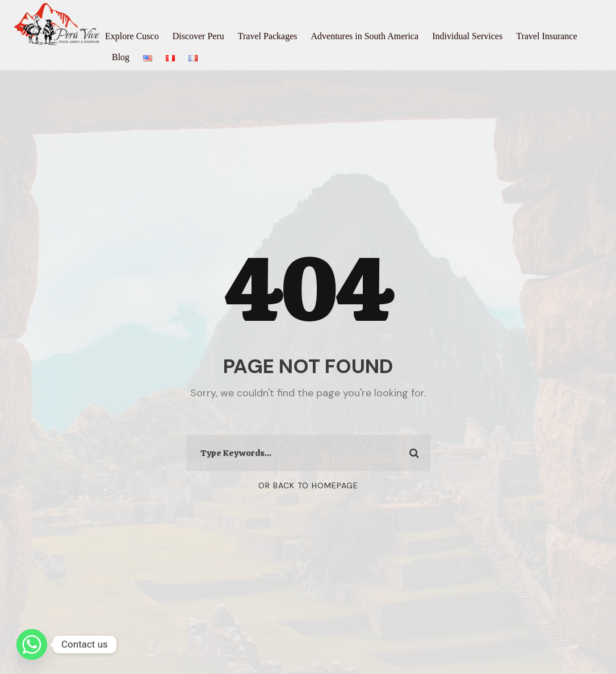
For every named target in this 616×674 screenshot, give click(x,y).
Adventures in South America (364, 36)
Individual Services (467, 36)
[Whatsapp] (32, 644)
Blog (121, 57)
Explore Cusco (132, 36)
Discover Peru (198, 36)
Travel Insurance (546, 36)
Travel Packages (268, 36)
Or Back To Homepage (308, 485)
